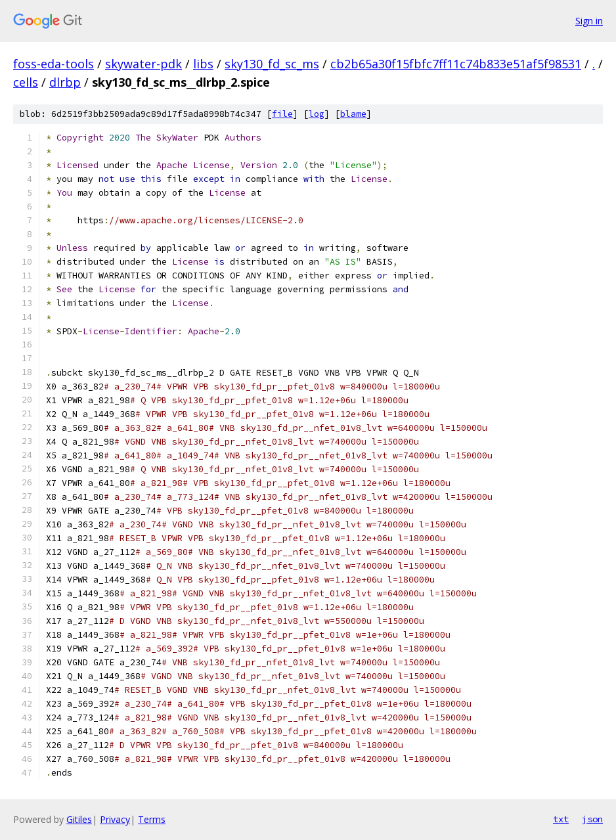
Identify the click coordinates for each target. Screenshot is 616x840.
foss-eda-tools (54, 64)
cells (26, 82)
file (282, 114)
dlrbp (65, 82)
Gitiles (79, 819)
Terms (152, 819)
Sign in (589, 21)
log (317, 114)
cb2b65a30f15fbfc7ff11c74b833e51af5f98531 (456, 64)
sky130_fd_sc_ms (272, 64)
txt (561, 819)
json (592, 819)
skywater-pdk (143, 64)
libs (203, 64)
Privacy (115, 819)
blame (353, 114)
